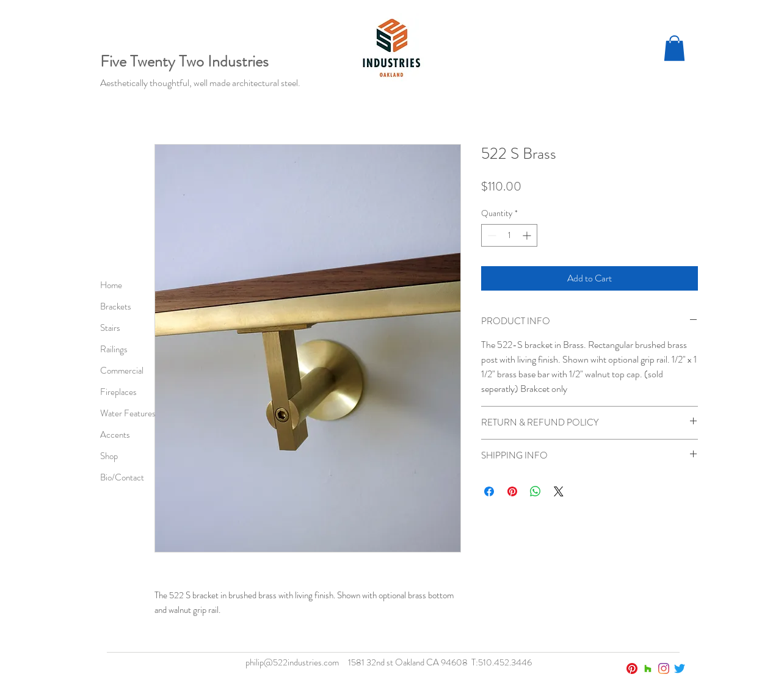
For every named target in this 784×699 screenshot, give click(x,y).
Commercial (122, 371)
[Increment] (528, 235)
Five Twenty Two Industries (184, 61)
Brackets (116, 306)
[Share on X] (559, 491)
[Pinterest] (632, 668)
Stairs (110, 328)
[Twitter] (680, 668)
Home (111, 285)
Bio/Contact (122, 477)
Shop (109, 456)
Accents (115, 435)
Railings (114, 349)
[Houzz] (648, 668)
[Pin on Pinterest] (512, 491)
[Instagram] (664, 668)
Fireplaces (118, 392)
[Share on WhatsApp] (535, 491)
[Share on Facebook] (489, 491)
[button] (674, 48)
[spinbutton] (509, 235)
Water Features (128, 413)
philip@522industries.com (292, 662)
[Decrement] (491, 235)
